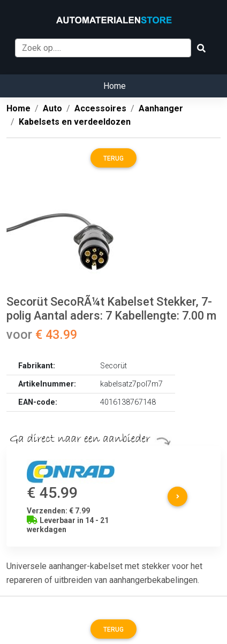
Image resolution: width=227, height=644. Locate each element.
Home (115, 86)
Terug (113, 158)
